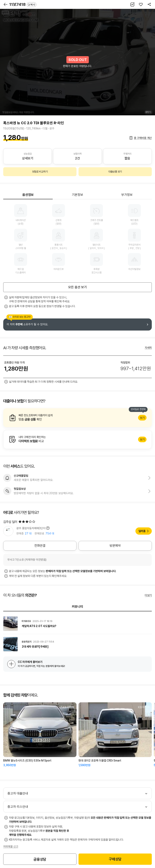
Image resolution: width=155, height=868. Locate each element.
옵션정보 (28, 195)
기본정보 (77, 195)
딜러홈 (142, 531)
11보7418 (23, 4)
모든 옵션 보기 (77, 287)
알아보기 (77, 418)
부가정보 (127, 195)
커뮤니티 (77, 607)
